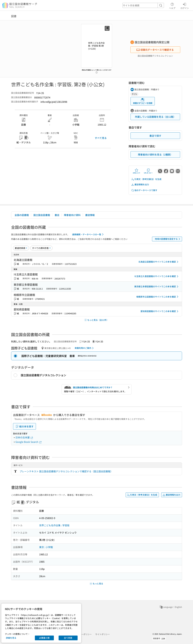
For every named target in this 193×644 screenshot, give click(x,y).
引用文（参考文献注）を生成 (146, 179)
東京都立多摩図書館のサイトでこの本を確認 (157, 287)
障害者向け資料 (72, 215)
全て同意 (68, 638)
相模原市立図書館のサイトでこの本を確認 (158, 297)
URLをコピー (148, 171)
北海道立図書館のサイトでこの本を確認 (159, 262)
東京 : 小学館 (46, 547)
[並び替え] (21, 248)
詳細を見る (11, 638)
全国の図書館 (22, 215)
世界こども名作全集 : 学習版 (54, 525)
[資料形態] (41, 248)
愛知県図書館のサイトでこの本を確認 (160, 311)
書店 (57, 215)
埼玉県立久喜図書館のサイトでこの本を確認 (157, 276)
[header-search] (143, 5)
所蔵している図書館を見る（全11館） (155, 117)
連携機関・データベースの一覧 (88, 234)
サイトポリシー (103, 634)
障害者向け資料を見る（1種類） (155, 154)
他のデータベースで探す (144, 190)
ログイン (185, 5)
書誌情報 (90, 215)
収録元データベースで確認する (155, 50)
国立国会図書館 (42, 215)
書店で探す (155, 136)
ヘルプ (172, 5)
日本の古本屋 (24, 437)
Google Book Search (29, 442)
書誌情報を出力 (140, 184)
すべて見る (101, 138)
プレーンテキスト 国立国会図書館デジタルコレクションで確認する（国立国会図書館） (66, 471)
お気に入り (136, 171)
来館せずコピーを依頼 (143, 101)
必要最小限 (44, 638)
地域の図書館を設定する (168, 239)
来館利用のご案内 (85, 348)
